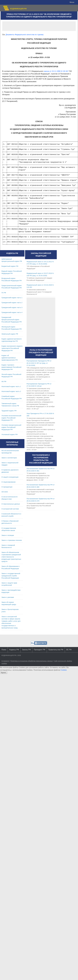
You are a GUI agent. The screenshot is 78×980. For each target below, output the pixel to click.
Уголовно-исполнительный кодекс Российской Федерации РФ (11, 418)
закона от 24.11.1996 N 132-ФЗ (56, 71)
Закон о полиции (8, 535)
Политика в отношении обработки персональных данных (32, 661)
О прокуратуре (7, 487)
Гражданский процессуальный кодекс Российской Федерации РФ (12, 320)
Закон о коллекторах (9, 458)
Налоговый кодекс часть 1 (11, 386)
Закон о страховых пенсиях (12, 540)
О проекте (5, 661)
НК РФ (4, 381)
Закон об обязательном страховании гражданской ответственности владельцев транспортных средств (11, 557)
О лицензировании (8, 482)
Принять (4, 673)
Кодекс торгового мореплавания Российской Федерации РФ (11, 367)
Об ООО (5, 492)
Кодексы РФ (14, 650)
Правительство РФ (56, 650)
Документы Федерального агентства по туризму (25, 35)
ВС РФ (69, 650)
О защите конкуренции (10, 477)
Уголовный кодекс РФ (9, 434)
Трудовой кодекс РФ (9, 411)
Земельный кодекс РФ (10, 334)
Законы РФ (26, 650)
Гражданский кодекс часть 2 (12, 302)
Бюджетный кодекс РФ (10, 266)
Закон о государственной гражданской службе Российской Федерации (11, 576)
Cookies (64, 670)
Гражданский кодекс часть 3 (12, 307)
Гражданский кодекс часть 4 (12, 312)
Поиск (4, 650)
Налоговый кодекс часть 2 (11, 391)
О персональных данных (11, 504)
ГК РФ (4, 293)
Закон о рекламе (8, 597)
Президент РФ (40, 650)
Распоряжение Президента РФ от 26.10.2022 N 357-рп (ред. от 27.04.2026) (39, 363)
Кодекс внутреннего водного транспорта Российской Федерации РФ (12, 348)
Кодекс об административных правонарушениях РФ (10, 358)
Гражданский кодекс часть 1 (12, 298)
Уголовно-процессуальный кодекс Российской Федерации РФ (11, 427)
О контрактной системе (10, 509)
